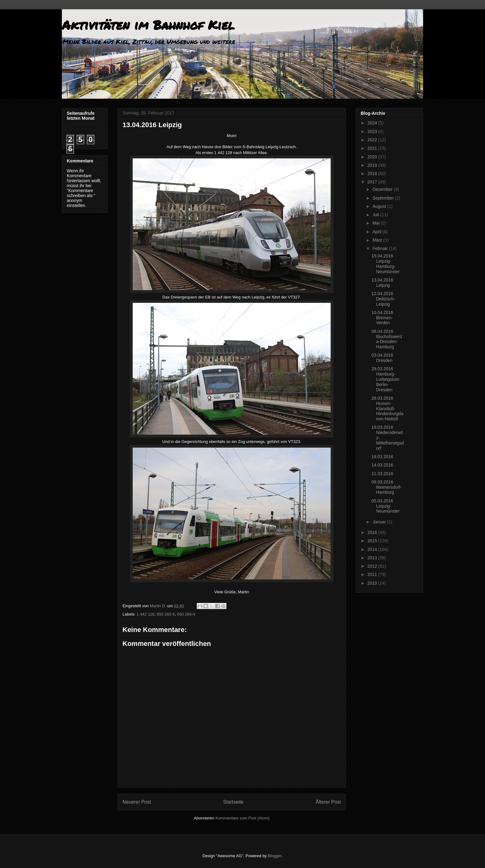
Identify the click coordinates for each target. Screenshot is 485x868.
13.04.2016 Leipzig (382, 283)
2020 (373, 157)
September (384, 198)
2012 (373, 566)
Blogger (275, 856)
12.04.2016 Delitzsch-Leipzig (383, 299)
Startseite (233, 802)
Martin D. (158, 606)
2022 (373, 140)
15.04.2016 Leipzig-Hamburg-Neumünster (386, 264)
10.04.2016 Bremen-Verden (382, 318)
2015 (373, 541)
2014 (373, 549)
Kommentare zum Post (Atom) (243, 818)
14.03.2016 (382, 465)
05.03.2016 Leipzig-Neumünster (386, 506)
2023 (373, 131)
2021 (373, 148)
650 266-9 (186, 614)
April (377, 232)
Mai (376, 223)
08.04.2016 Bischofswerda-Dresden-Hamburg (387, 339)
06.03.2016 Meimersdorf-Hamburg (386, 487)
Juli (376, 215)
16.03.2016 (382, 457)
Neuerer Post (137, 802)
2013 (373, 558)
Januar (380, 522)
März (378, 240)
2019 (373, 165)
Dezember (383, 189)
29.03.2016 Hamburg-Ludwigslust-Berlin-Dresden (386, 379)
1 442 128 (146, 614)
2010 (373, 583)
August (380, 206)
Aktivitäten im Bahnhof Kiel (148, 25)
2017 (373, 182)
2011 (373, 574)
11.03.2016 (382, 474)
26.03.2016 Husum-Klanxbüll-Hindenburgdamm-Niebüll (387, 408)
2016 (373, 532)
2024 (373, 123)
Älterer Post (328, 802)
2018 (373, 174)
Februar (381, 248)
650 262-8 (166, 614)
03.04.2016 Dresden (382, 358)
